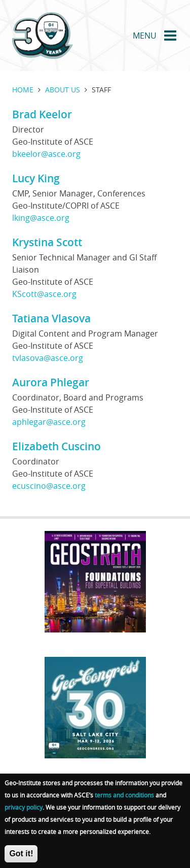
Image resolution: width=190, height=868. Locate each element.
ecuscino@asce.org (49, 486)
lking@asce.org (41, 218)
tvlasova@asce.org (48, 358)
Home (23, 90)
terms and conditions (124, 803)
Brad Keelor (42, 114)
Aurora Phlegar (51, 382)
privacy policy (24, 815)
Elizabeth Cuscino (56, 446)
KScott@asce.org (44, 294)
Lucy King (36, 178)
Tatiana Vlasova (51, 318)
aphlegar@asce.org (49, 422)
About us (63, 90)
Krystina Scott (47, 242)
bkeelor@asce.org (46, 154)
